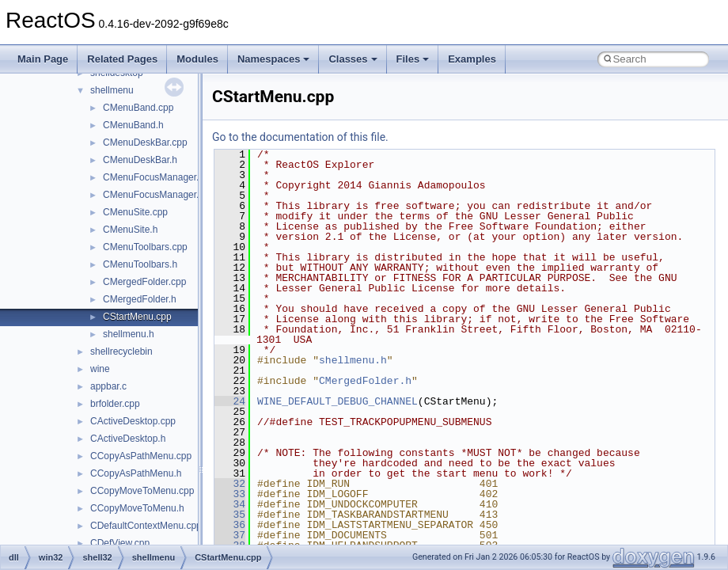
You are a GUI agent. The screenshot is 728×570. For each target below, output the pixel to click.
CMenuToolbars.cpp (145, 247)
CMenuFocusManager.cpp (159, 177)
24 (230, 401)
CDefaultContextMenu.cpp (146, 526)
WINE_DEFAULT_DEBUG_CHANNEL (337, 401)
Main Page (43, 59)
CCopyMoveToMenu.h (137, 508)
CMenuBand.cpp (138, 108)
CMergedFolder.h (140, 299)
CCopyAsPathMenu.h (136, 473)
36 (230, 525)
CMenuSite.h (130, 230)
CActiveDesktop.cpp (133, 421)
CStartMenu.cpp (137, 317)
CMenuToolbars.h (140, 264)
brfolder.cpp (115, 404)
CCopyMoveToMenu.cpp (142, 491)
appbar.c (108, 386)
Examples (472, 59)
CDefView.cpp (120, 543)
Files (413, 59)
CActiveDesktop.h (128, 439)
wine (100, 369)
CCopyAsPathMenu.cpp (141, 456)
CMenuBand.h (133, 125)
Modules (197, 59)
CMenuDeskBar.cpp (145, 142)
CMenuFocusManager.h (154, 195)
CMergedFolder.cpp (144, 282)
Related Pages (122, 59)
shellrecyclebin (121, 351)
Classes (353, 59)
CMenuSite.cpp (135, 212)
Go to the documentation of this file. (300, 137)
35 (230, 515)
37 (230, 535)
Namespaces (274, 59)
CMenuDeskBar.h (140, 160)
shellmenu (112, 90)
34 (230, 504)
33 (230, 494)
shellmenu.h (129, 334)
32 (230, 484)
